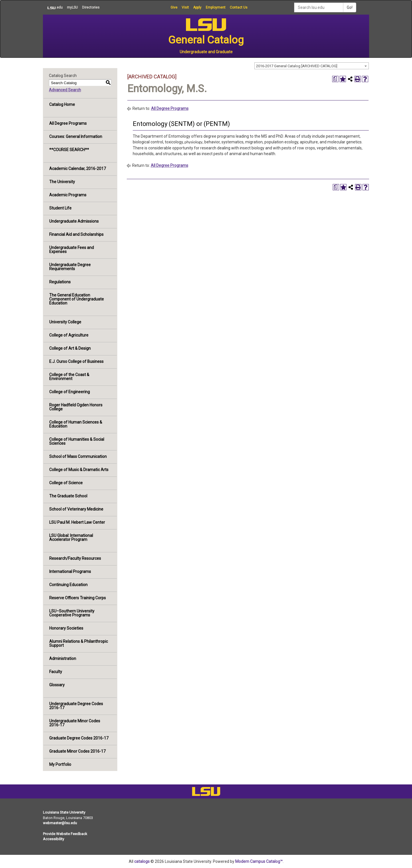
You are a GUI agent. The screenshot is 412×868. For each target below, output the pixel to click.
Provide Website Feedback (65, 834)
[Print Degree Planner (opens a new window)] (335, 79)
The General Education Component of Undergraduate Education (77, 299)
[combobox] (312, 66)
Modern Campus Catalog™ (259, 861)
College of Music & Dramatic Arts (79, 470)
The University (62, 182)
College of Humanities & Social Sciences (77, 441)
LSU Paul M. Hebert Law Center (77, 522)
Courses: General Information (76, 137)
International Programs (70, 572)
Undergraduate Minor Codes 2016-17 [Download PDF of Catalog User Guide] (75, 723)
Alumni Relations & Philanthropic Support (79, 643)
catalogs (142, 861)
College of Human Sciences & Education (76, 424)
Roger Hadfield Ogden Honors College (76, 407)
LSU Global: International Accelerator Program (71, 537)
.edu (53, 7)
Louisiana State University (64, 812)
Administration (63, 659)
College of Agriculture (69, 335)
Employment (216, 7)
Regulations (60, 282)
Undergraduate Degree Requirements (70, 267)
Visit (185, 7)
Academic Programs (68, 195)
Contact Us (239, 7)
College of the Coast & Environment (69, 377)
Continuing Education (68, 585)
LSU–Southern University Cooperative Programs (72, 613)
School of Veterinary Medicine (76, 509)
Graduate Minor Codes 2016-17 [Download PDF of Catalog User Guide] (77, 751)
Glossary (57, 685)
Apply (197, 7)
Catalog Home (62, 104)
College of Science (66, 483)
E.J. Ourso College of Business (76, 361)
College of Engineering (70, 392)
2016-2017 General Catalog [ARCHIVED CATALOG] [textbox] (297, 66)
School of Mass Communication (78, 456)
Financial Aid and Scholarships (76, 234)
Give (174, 7)
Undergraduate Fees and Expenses (72, 250)
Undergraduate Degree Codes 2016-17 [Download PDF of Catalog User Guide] (76, 706)
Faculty (56, 672)
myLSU (72, 7)
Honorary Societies (66, 628)
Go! (350, 7)
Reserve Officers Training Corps (78, 598)
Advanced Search (65, 90)
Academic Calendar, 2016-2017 (78, 169)
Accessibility (54, 839)
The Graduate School (68, 496)
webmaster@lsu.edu (60, 823)
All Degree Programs (68, 123)
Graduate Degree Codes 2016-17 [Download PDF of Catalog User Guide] (79, 738)
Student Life (60, 208)
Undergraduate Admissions (74, 221)
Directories (91, 7)
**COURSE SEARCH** (69, 150)
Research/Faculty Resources (75, 558)
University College (65, 322)
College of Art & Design (70, 348)
